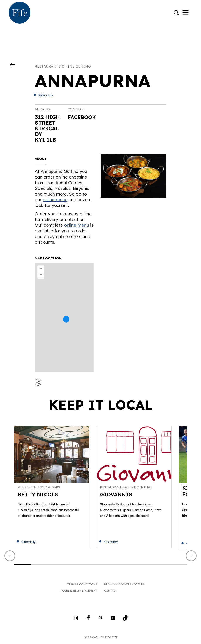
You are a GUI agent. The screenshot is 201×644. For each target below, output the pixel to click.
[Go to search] (176, 13)
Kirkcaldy (46, 95)
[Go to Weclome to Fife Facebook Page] (88, 620)
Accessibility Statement (79, 592)
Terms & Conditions (82, 586)
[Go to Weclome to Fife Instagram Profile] (76, 620)
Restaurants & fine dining (63, 66)
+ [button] (41, 269)
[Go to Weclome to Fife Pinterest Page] (100, 620)
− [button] (41, 275)
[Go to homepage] (20, 13)
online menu (55, 200)
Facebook (82, 117)
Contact (111, 592)
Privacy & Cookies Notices (124, 586)
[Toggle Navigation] (186, 13)
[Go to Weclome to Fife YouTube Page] (113, 620)
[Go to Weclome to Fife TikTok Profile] (125, 620)
